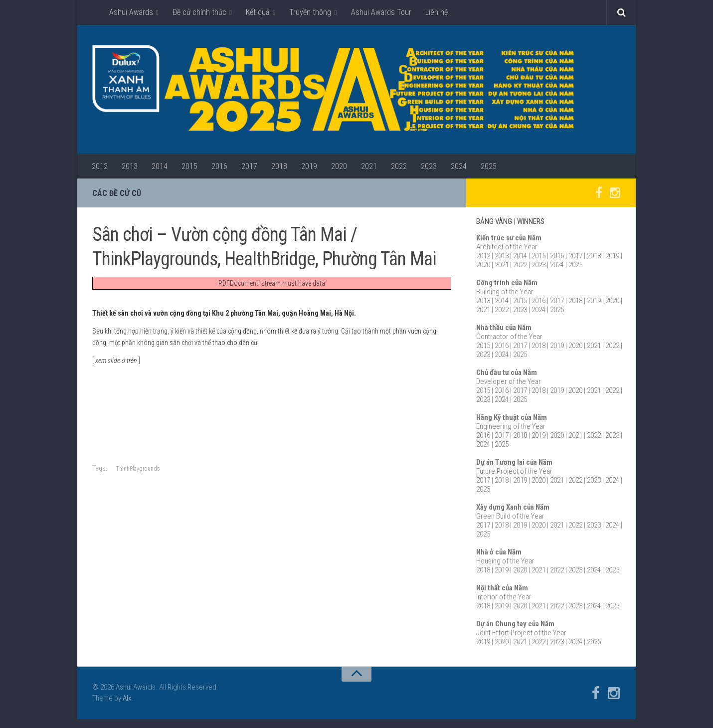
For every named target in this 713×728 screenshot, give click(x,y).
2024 (459, 166)
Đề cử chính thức (199, 12)
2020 (339, 166)
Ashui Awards (131, 12)
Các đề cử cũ (117, 193)
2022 (399, 166)
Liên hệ (437, 12)
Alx (127, 699)
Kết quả (258, 12)
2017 (249, 166)
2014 (160, 166)
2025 (489, 166)
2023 (429, 166)
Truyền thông (310, 12)
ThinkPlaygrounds (138, 469)
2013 (130, 166)
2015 (189, 166)
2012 (100, 166)
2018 (279, 166)
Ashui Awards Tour (381, 12)
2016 (219, 166)
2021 (369, 166)
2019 (309, 166)
